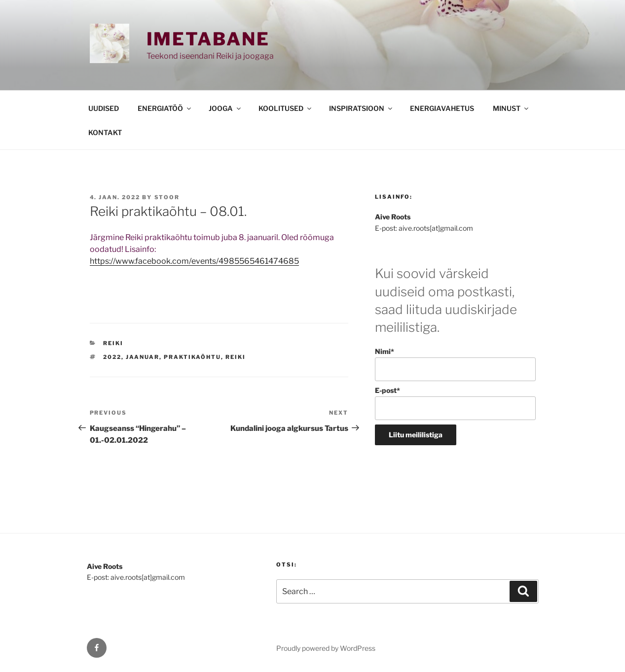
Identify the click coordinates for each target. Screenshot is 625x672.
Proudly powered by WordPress (326, 648)
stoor (167, 197)
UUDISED (104, 108)
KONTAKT (105, 132)
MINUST (511, 108)
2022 (112, 357)
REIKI (113, 343)
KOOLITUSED (286, 108)
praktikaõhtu (192, 357)
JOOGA (225, 108)
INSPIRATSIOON (361, 108)
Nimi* (455, 364)
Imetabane (208, 39)
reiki (236, 357)
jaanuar (143, 357)
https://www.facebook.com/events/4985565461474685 (194, 261)
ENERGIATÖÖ (165, 108)
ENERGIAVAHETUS (442, 108)
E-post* (455, 403)
